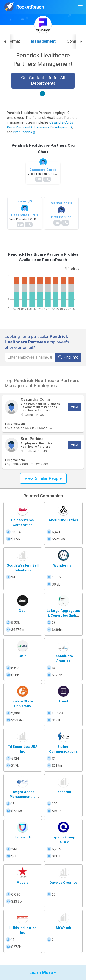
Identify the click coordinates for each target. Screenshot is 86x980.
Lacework (23, 837)
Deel (23, 611)
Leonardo (63, 792)
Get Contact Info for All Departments (43, 80)
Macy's (23, 882)
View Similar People (43, 478)
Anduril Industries (63, 520)
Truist (63, 701)
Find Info (68, 357)
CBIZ (23, 656)
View (75, 407)
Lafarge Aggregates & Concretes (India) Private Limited (63, 615)
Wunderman (63, 565)
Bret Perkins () (24, 132)
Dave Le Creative (63, 882)
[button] (5, 42)
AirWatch (63, 928)
